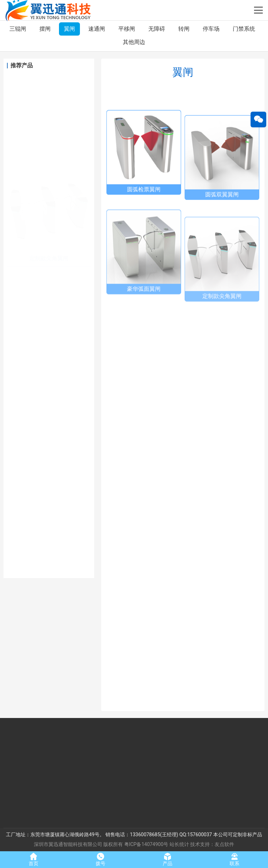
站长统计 (179, 844)
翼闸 (69, 29)
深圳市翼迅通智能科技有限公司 (68, 844)
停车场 (211, 29)
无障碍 (157, 29)
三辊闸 (18, 29)
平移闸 (127, 29)
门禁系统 (244, 29)
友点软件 (224, 844)
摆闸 (45, 29)
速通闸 (97, 29)
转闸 (184, 29)
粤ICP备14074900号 (146, 844)
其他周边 (134, 42)
